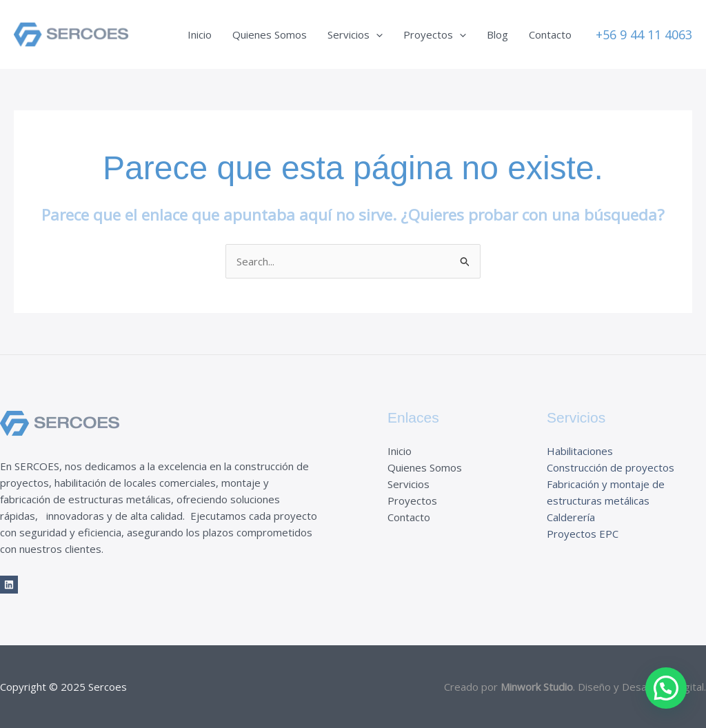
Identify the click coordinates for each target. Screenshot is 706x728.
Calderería (571, 517)
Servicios (355, 34)
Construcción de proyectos (611, 467)
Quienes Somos (270, 34)
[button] (644, 34)
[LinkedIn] (9, 585)
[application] (376, 34)
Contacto (550, 34)
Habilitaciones (580, 451)
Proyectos (435, 34)
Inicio (200, 34)
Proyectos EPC (583, 534)
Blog (497, 34)
